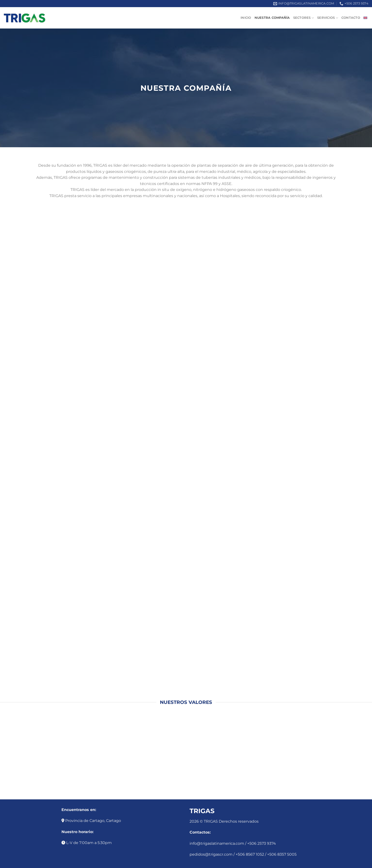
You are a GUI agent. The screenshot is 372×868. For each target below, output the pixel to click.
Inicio (246, 18)
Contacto (351, 18)
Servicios (328, 18)
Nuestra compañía (272, 18)
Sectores (304, 18)
